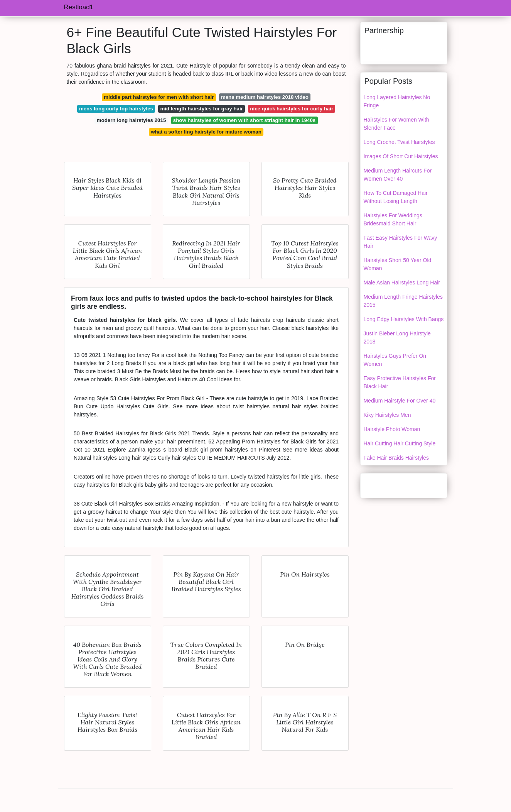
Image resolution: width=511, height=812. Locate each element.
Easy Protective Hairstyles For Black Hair (400, 382)
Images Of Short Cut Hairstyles (401, 156)
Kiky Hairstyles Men (387, 415)
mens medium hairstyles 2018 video (265, 97)
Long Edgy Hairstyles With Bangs (404, 319)
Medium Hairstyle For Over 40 (400, 401)
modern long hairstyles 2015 (132, 120)
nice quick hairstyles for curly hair (292, 109)
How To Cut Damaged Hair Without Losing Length (396, 197)
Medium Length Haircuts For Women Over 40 (398, 175)
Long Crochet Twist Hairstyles (399, 142)
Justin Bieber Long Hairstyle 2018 (397, 337)
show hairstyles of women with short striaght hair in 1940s (244, 120)
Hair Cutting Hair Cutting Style (400, 443)
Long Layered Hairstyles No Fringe (397, 101)
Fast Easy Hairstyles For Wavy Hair (401, 242)
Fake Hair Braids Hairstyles (396, 458)
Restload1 (79, 7)
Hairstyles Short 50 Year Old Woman (398, 264)
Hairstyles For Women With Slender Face (396, 124)
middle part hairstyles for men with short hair (159, 97)
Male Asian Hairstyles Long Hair (402, 283)
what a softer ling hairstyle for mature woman (206, 132)
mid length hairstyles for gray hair (202, 109)
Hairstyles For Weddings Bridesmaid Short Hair (393, 219)
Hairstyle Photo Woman (392, 429)
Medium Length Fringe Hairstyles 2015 (403, 301)
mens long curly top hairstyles (116, 109)
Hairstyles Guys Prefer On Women (395, 360)
